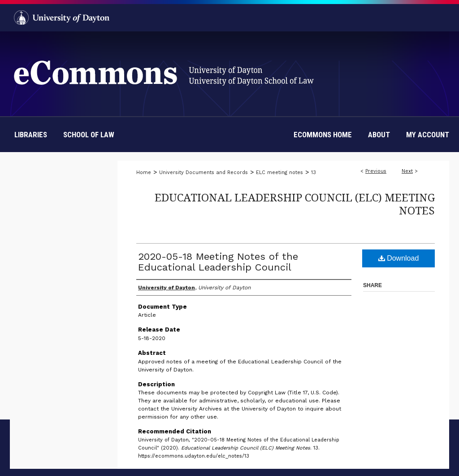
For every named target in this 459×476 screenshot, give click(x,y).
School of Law (89, 135)
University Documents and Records (204, 172)
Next (407, 171)
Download (399, 258)
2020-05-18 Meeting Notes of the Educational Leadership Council (218, 262)
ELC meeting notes (279, 172)
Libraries (31, 135)
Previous (376, 171)
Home (144, 172)
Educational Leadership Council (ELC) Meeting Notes (295, 204)
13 (314, 172)
